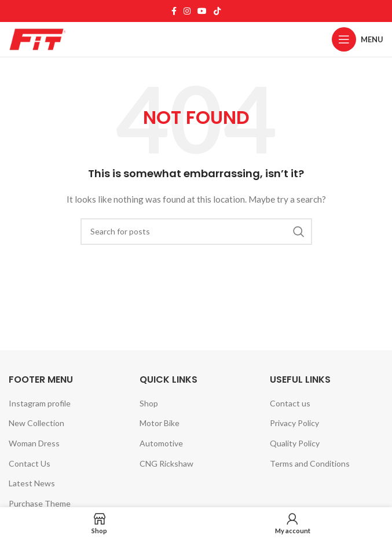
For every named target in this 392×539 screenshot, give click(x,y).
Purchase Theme (40, 503)
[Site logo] (38, 38)
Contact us (290, 403)
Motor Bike (160, 423)
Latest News (32, 483)
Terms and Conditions (310, 463)
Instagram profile (40, 403)
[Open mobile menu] (358, 39)
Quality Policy (295, 443)
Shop (149, 403)
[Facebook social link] (174, 11)
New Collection (36, 423)
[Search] (196, 232)
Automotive (161, 443)
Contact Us (30, 463)
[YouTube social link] (202, 11)
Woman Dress (34, 443)
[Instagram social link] (187, 11)
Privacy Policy (294, 423)
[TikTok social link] (217, 11)
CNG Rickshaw (166, 463)
